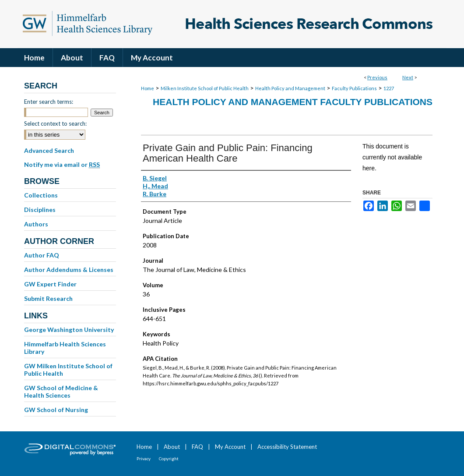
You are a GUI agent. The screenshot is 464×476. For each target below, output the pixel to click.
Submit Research (48, 298)
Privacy (144, 458)
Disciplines (40, 210)
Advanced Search (49, 150)
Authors (36, 224)
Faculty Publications (354, 88)
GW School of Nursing (56, 410)
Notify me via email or (62, 165)
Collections (41, 195)
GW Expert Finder (50, 284)
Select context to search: (55, 123)
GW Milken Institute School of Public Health (68, 370)
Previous (377, 77)
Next (408, 77)
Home (148, 88)
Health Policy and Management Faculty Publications (293, 102)
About (172, 447)
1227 (389, 88)
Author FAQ (42, 255)
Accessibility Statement (287, 447)
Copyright (169, 458)
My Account (230, 447)
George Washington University (69, 330)
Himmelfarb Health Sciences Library (65, 348)
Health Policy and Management (290, 88)
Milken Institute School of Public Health (205, 88)
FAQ (197, 447)
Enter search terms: (49, 102)
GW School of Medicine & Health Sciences (61, 391)
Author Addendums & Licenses (69, 270)
